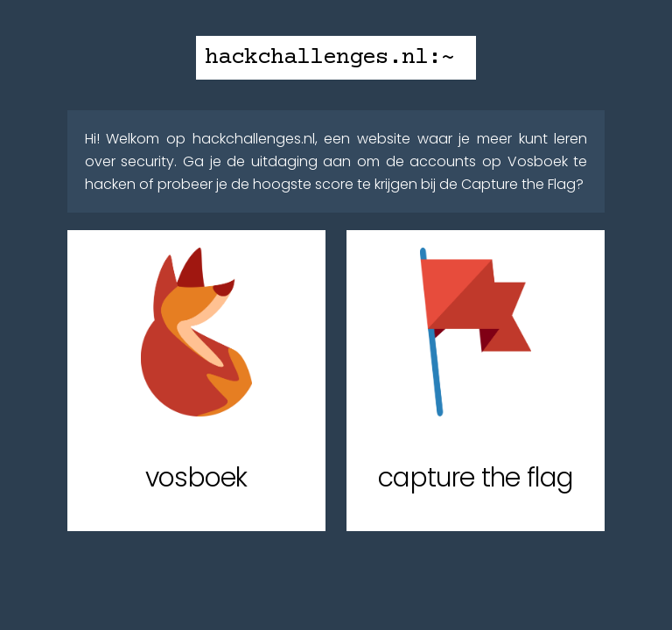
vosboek (196, 478)
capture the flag (476, 478)
